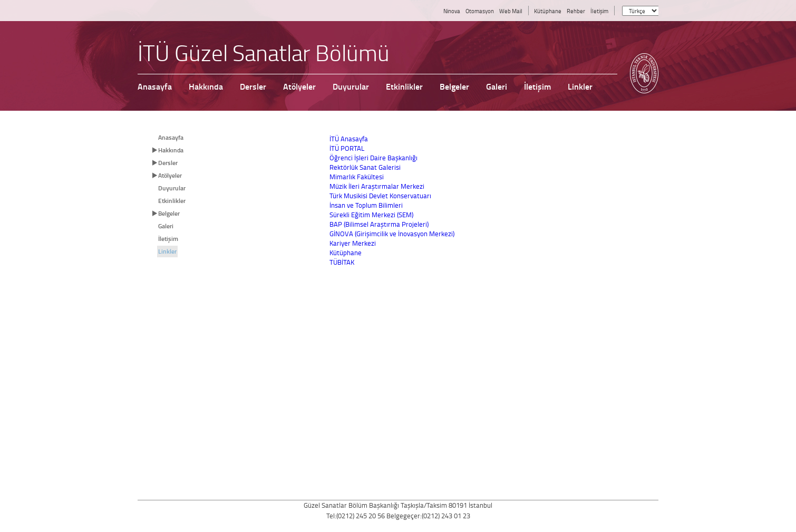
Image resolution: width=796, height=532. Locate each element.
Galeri (166, 226)
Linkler (167, 251)
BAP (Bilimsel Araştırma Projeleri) (379, 224)
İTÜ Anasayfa (349, 139)
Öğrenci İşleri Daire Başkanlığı (373, 158)
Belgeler (169, 213)
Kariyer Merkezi (353, 243)
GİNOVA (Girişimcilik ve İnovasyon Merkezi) (392, 234)
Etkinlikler (172, 201)
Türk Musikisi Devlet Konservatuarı (380, 196)
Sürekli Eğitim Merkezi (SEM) (371, 215)
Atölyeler (170, 175)
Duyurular (172, 188)
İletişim (599, 11)
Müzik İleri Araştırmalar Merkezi (377, 186)
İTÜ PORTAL (347, 148)
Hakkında (171, 150)
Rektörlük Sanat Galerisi (365, 167)
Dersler (168, 163)
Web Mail (511, 11)
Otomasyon (480, 11)
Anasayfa (171, 137)
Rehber (576, 11)
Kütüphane (548, 11)
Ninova (452, 11)
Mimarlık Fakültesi (357, 177)
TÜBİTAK (342, 262)
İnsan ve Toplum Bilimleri (366, 205)
